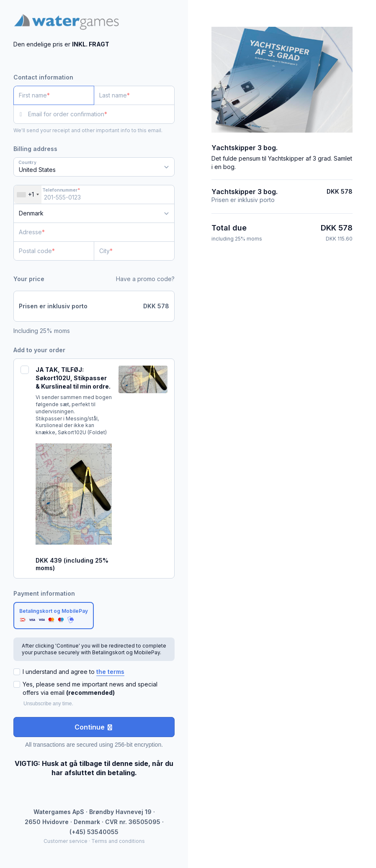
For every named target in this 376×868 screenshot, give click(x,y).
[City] (134, 251)
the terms (110, 672)
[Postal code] (54, 251)
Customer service (66, 841)
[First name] (54, 95)
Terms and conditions (118, 841)
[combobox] (28, 195)
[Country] (94, 213)
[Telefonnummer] (94, 195)
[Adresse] (89, 232)
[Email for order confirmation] (101, 114)
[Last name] (134, 95)
